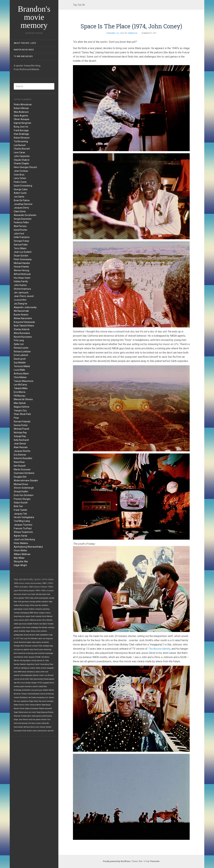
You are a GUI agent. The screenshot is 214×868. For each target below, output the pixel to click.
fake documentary (37, 679)
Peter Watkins (21, 543)
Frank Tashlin (21, 510)
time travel (26, 628)
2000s (16, 583)
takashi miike (38, 675)
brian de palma (35, 720)
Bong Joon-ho (21, 127)
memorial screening (26, 653)
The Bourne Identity (159, 649)
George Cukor (21, 189)
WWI (19, 672)
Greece (42, 727)
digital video (31, 642)
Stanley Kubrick (22, 329)
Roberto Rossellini (23, 458)
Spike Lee (19, 344)
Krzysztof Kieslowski (24, 322)
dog (51, 646)
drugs (27, 605)
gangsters (18, 628)
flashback (24, 697)
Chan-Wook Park (22, 414)
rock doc (38, 605)
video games (37, 716)
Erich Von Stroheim (24, 495)
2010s (45, 579)
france (37, 587)
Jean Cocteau (21, 171)
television (18, 594)
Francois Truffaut (23, 528)
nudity (41, 686)
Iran (22, 639)
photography (18, 635)
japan (16, 591)
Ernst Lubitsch (21, 355)
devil (16, 653)
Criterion (44, 587)
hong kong (18, 616)
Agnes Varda (20, 536)
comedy (38, 616)
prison (39, 620)
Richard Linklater (22, 352)
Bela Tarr (18, 506)
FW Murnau (20, 396)
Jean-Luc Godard (23, 252)
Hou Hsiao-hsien (22, 278)
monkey (17, 686)
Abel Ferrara (20, 226)
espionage (49, 653)
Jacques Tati (20, 514)
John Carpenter (22, 156)
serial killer (25, 679)
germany (25, 602)
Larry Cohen (20, 178)
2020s (51, 579)
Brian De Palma (22, 200)
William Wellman (22, 554)
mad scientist (39, 653)
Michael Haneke (22, 263)
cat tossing (49, 694)
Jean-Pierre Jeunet (24, 296)
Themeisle (155, 861)
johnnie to (41, 661)
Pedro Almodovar (23, 104)
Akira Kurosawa (22, 333)
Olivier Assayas (22, 119)
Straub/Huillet (21, 492)
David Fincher (21, 230)
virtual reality (41, 723)
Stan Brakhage (21, 134)
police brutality (19, 631)
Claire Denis (20, 211)
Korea (33, 631)
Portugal (17, 646)
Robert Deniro (19, 705)
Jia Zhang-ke (21, 304)
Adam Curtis (20, 193)
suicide (51, 598)
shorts (27, 583)
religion (42, 613)
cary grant (35, 690)
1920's (27, 598)
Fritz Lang (19, 340)
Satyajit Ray (20, 436)
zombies (45, 605)
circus (23, 683)
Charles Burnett (22, 149)
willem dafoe (35, 668)
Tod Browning (21, 141)
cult (15, 650)
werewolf (48, 709)
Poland (42, 709)
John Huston (20, 285)
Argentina (30, 664)
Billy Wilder (19, 558)
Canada (50, 624)
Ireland (44, 720)
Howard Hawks (21, 267)
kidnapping (25, 613)
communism (42, 731)
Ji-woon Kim (20, 300)
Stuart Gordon (21, 256)
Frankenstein (26, 716)
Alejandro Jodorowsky (25, 307)
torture (24, 672)
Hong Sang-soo (42, 712)
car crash (32, 712)
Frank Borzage (21, 130)
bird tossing (23, 723)
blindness (31, 672)
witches (44, 631)
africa (16, 598)
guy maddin (44, 690)
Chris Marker (20, 377)
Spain (45, 624)
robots (16, 624)
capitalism (25, 701)
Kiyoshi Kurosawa (23, 337)
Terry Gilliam (20, 248)
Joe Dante (19, 197)
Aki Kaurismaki (21, 311)
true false (31, 594)
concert (35, 686)
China (32, 605)
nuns (37, 727)
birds (44, 594)
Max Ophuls (20, 403)
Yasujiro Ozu (20, 411)
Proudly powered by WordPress (117, 861)
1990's (16, 587)
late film (17, 683)
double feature (33, 624)
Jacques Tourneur (23, 525)
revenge (32, 602)
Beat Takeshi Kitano (24, 326)
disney (26, 635)
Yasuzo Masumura (24, 381)
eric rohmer (50, 697)
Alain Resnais (21, 447)
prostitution (26, 690)
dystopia (46, 646)
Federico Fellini (21, 222)
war (41, 624)
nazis (16, 620)
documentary (36, 583)
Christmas (45, 657)
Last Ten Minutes (31, 639)
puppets (46, 683)
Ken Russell (20, 466)
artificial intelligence (22, 668)
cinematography (26, 675)
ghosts (21, 598)
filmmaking (24, 591)
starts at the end (42, 672)
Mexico (50, 616)
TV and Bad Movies (23, 56)
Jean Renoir (20, 444)
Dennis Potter (21, 425)
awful (27, 620)
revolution (45, 642)
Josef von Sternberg (24, 539)
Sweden (23, 664)
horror (22, 583)
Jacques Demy (21, 208)
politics (39, 602)
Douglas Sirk (20, 477)
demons (32, 635)
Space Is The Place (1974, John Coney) (131, 26)
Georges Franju (21, 241)
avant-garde (44, 598)
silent (36, 598)
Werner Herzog (21, 270)
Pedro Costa (20, 182)
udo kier (51, 731)
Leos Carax (19, 152)
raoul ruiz (42, 639)
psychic (17, 675)
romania (33, 705)
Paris (52, 683)
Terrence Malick (22, 366)
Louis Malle (19, 370)
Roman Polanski (22, 422)
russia (26, 609)
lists (48, 594)
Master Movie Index (24, 50)
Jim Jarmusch (21, 293)
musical (50, 591)
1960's (31, 587)
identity (39, 594)
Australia (22, 642)
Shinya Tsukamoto (23, 532)
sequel (32, 591)
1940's (38, 591)
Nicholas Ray (20, 433)
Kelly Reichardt (21, 440)
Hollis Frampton (22, 237)
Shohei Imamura (22, 289)
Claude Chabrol (22, 160)
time (15, 672)
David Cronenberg (23, 186)
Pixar (16, 418)
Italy (32, 598)
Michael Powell (21, 429)
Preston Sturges (22, 499)
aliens (22, 605)
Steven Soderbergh (24, 488)
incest (42, 694)
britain (24, 594)
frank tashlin (27, 731)
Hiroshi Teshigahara (24, 517)
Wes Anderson (21, 112)
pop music (23, 624)
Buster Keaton (21, 315)
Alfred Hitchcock (22, 274)
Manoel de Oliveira (23, 399)
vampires (39, 609)
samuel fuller (37, 646)
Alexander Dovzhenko (25, 215)
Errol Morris (20, 392)
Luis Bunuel (20, 145)
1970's (50, 583)
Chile (27, 705)
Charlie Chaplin (21, 163)
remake (17, 613)
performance (47, 716)
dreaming (48, 650)
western (45, 602)
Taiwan (24, 694)
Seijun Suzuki (21, 503)
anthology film (36, 628)
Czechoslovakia (33, 694)
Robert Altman (21, 108)
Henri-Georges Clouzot (25, 167)
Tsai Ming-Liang (22, 521)
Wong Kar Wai (21, 561)
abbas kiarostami (32, 709)
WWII (31, 613)
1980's (45, 583)
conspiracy (41, 697)
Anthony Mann (21, 374)
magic (28, 631)
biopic (16, 720)
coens (35, 731)
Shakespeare (49, 679)
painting (46, 609)
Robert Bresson (22, 138)
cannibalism (19, 657)
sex (24, 616)
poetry (39, 642)
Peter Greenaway (23, 259)
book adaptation (42, 635)
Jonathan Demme (23, 204)
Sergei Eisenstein (23, 219)
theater (45, 628)
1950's (51, 587)
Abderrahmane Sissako (26, 480)
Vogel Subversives (21, 712)
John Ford (19, 234)
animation (24, 587)
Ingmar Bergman (22, 123)
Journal (17, 679)
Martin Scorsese (22, 469)
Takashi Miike (21, 388)
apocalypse (18, 609)
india (31, 650)
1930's (44, 591)
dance (36, 613)
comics (48, 613)
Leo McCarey (20, 385)
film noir (17, 701)
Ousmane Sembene (24, 473)
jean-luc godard (23, 650)
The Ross (32, 723)
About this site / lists (25, 43)
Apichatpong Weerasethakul (28, 547)
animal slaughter (47, 668)
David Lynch (20, 359)
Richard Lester (21, 348)
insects (17, 697)
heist (44, 701)
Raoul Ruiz (19, 462)
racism (21, 620)
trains (44, 616)
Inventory (50, 701)
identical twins (29, 727)
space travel (30, 616)
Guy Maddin (20, 363)
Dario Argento (21, 116)
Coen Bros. (19, 175)
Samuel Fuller (21, 245)
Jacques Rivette (22, 451)
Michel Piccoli (19, 709)
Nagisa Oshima (21, 407)
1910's (40, 683)
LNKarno (33, 620)
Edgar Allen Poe (35, 701)
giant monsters (26, 686)
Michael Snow (21, 484)
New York (18, 602)
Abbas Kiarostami (23, 318)
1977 (18, 639)
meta (26, 657)
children (32, 609)
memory (51, 628)
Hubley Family (21, 281)
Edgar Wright (20, 565)
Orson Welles (20, 550)
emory (38, 631)
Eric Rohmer (20, 455)
